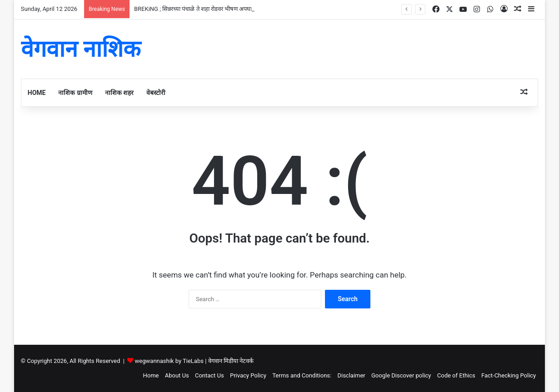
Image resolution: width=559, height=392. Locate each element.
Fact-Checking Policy (509, 375)
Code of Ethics (456, 375)
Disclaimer (351, 375)
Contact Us (210, 375)
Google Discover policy (401, 375)
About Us (177, 375)
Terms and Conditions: (302, 375)
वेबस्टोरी (156, 93)
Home (37, 93)
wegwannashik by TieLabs (169, 361)
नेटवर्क (247, 361)
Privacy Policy (248, 375)
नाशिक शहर (119, 93)
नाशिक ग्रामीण (75, 93)
